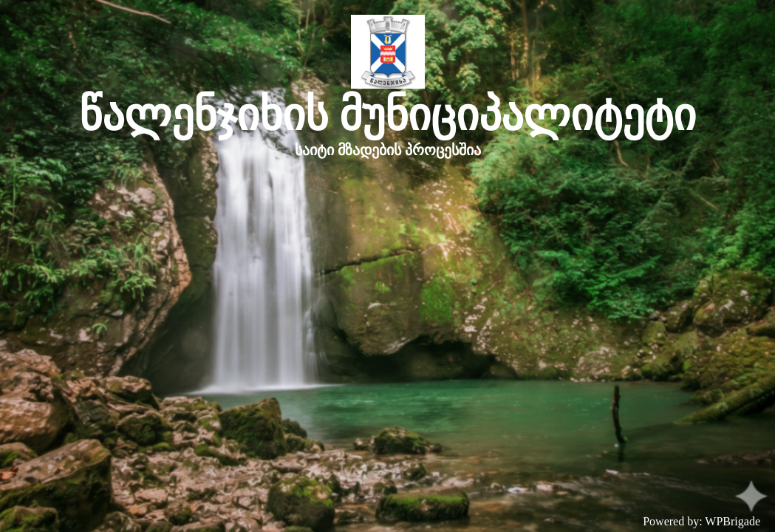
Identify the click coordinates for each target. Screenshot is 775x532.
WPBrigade (733, 521)
